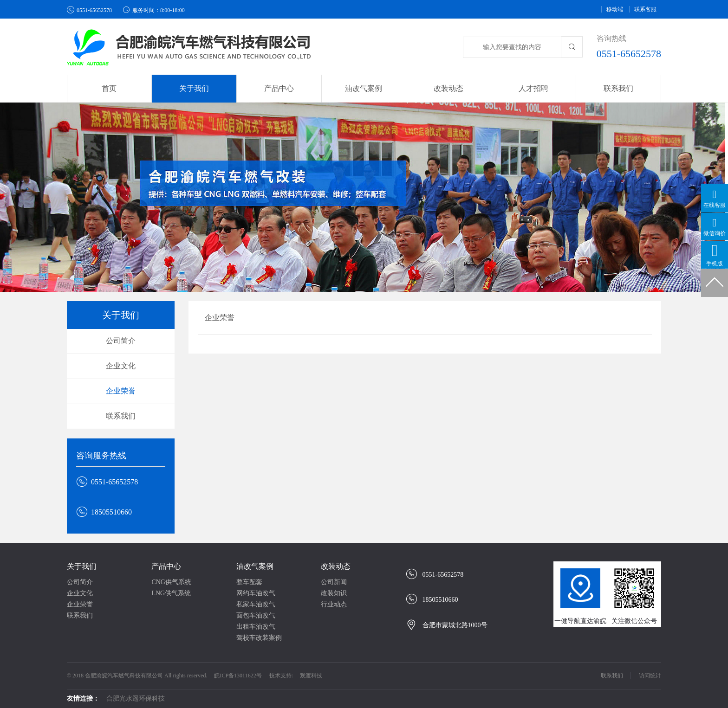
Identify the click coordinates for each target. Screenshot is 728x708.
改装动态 (336, 566)
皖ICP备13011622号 (238, 676)
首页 (109, 88)
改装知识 (334, 593)
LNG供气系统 (171, 593)
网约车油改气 (256, 593)
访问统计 (650, 676)
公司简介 (121, 341)
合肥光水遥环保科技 (136, 698)
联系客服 (645, 9)
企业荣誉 (121, 391)
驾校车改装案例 (259, 638)
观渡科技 (311, 676)
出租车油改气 (256, 627)
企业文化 (121, 366)
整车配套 (249, 582)
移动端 (615, 9)
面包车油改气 (256, 615)
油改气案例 (255, 566)
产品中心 (166, 566)
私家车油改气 (256, 604)
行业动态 (334, 604)
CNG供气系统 (171, 582)
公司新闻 (334, 582)
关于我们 (82, 566)
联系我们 (618, 88)
